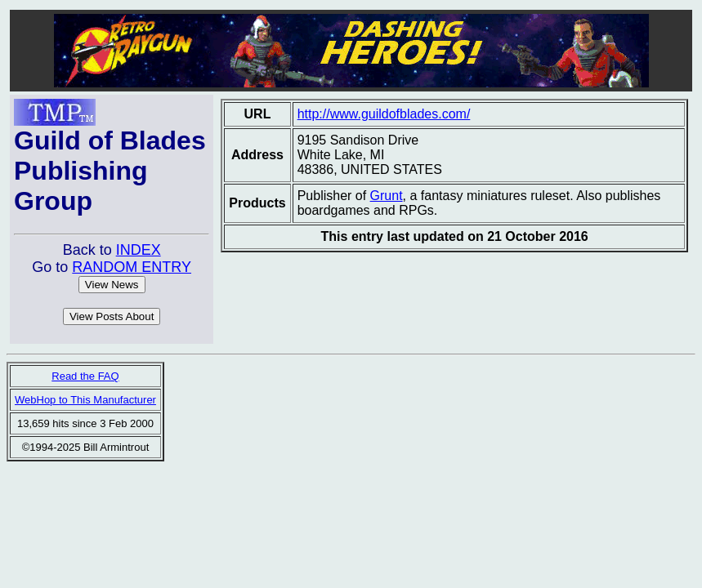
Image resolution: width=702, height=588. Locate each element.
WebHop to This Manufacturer (85, 400)
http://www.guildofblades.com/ (384, 114)
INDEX (139, 250)
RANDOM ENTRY (132, 267)
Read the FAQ (85, 376)
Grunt (387, 196)
